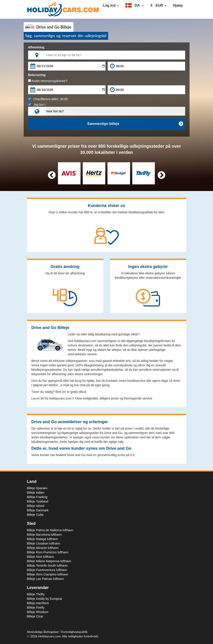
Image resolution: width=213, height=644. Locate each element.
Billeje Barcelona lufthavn (44, 535)
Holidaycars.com (49, 636)
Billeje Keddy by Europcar (45, 599)
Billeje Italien (36, 493)
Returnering (37, 75)
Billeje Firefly (36, 608)
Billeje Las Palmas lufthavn (45, 579)
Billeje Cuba (35, 515)
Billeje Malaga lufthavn (42, 539)
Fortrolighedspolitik (74, 632)
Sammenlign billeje (135, 124)
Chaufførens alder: (48, 99)
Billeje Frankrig (37, 497)
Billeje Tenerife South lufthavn (47, 566)
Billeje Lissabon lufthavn (44, 543)
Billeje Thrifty (36, 594)
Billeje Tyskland (38, 501)
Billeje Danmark (38, 510)
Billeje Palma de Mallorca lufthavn (50, 530)
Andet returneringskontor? (48, 81)
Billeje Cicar (35, 616)
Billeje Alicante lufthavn (43, 548)
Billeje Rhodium (38, 612)
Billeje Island (36, 506)
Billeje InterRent (38, 603)
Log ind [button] (111, 5)
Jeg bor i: (37, 105)
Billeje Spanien (37, 488)
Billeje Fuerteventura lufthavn (47, 570)
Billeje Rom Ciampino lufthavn (48, 574)
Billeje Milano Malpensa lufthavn (49, 561)
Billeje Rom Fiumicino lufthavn (48, 552)
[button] (135, 6)
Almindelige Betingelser (43, 632)
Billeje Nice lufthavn (40, 557)
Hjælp (178, 5)
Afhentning (36, 47)
